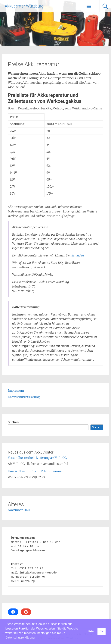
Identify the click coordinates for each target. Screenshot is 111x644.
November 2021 (19, 510)
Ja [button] (102, 631)
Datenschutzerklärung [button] (20, 638)
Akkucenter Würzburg (24, 6)
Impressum (16, 391)
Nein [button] (91, 631)
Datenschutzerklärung (24, 397)
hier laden (77, 255)
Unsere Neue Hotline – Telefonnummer (36, 471)
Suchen (13, 422)
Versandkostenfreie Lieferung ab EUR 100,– (38, 458)
